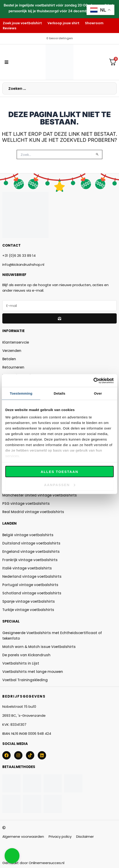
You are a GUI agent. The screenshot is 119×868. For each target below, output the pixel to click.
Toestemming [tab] (21, 393)
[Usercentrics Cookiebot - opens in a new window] (93, 381)
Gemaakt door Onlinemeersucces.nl (33, 863)
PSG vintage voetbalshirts (26, 504)
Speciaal (11, 621)
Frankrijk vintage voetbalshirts (30, 560)
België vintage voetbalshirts (28, 535)
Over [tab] (98, 393)
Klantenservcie (16, 342)
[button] (6, 62)
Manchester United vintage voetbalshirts (40, 495)
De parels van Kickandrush (26, 655)
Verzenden (12, 351)
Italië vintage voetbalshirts (27, 568)
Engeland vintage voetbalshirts (31, 552)
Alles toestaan (59, 472)
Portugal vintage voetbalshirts (30, 585)
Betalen (9, 359)
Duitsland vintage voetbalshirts (31, 543)
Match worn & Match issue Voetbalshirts (39, 647)
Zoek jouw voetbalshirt (22, 23)
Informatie (13, 331)
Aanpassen (60, 485)
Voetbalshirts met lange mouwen (33, 672)
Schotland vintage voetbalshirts (32, 593)
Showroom (94, 23)
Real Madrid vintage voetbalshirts (33, 512)
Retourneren (13, 367)
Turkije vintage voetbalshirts (28, 610)
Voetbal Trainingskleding (25, 680)
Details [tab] (59, 393)
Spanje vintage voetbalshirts (29, 601)
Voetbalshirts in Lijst (21, 663)
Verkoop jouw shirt (63, 23)
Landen (9, 523)
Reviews (10, 28)
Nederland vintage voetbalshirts (32, 576)
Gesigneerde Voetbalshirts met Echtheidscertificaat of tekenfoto (52, 636)
